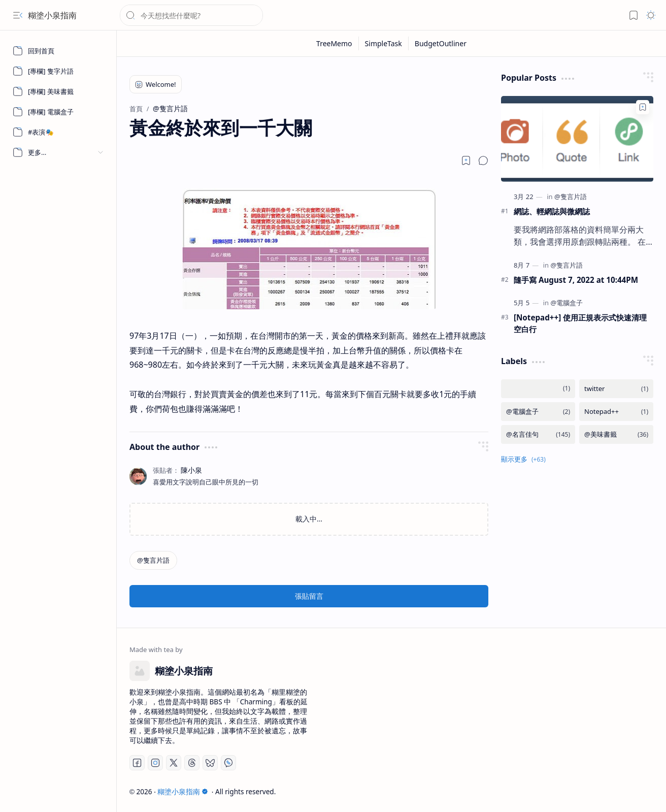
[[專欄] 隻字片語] (58, 71)
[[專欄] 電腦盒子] (58, 112)
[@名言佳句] (538, 434)
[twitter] (616, 389)
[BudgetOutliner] (441, 43)
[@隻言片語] (153, 560)
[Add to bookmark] (643, 107)
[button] (18, 15)
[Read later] (466, 160)
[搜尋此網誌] (191, 15)
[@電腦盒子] (567, 303)
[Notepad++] (616, 412)
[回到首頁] (58, 51)
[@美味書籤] (616, 434)
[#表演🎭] (58, 132)
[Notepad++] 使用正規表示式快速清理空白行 (580, 323)
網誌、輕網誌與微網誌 (552, 211)
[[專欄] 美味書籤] (58, 91)
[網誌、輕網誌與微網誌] (577, 139)
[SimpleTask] (384, 43)
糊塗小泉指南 (52, 15)
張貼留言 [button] (309, 596)
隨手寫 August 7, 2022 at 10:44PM (576, 280)
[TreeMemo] (335, 43)
